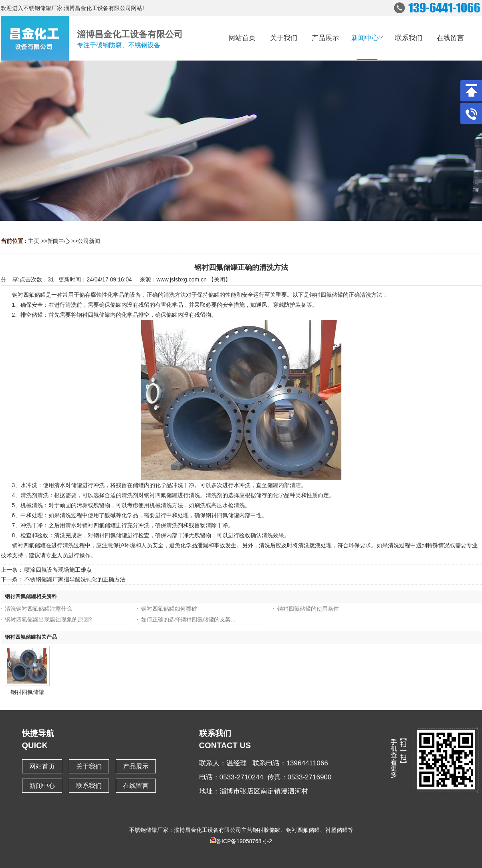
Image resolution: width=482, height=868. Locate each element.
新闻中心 (58, 241)
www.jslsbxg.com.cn (182, 279)
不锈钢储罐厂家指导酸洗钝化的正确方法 (75, 579)
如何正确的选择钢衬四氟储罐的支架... (188, 619)
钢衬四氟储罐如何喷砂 (169, 609)
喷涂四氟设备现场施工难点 (58, 570)
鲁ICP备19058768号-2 (241, 841)
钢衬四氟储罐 (27, 692)
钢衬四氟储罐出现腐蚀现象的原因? (48, 619)
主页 (34, 241)
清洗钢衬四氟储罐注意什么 (38, 609)
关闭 (220, 279)
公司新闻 (89, 241)
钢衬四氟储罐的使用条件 (308, 609)
